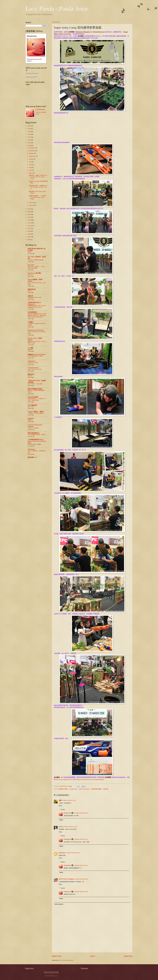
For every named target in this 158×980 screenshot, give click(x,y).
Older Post (128, 956)
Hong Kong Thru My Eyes (36, 330)
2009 (29, 231)
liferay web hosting (49, 976)
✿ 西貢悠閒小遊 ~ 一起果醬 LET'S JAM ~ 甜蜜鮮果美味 (37, 399)
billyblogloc (31, 449)
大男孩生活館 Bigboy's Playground (35, 303)
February (32, 203)
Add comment (59, 904)
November (32, 151)
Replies (63, 809)
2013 (29, 220)
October (32, 153)
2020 (29, 140)
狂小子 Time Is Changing (66, 879)
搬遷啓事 (30, 420)
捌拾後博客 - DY (32, 457)
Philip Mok (62, 853)
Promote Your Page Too (31, 77)
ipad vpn (56, 976)
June (31, 165)
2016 (29, 212)
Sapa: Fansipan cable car (35, 369)
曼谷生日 (30, 291)
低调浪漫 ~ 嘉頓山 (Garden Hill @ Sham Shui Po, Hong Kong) (38, 177)
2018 (29, 146)
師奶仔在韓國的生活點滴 (35, 389)
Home (93, 956)
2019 (29, 143)
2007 (29, 237)
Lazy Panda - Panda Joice (57, 9)
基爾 (60, 800)
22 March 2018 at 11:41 (69, 800)
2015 (29, 214)
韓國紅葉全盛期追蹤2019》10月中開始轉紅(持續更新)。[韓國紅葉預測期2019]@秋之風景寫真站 (37, 315)
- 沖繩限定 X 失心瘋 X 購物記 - (36, 413)
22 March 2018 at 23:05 (81, 813)
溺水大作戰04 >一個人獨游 (35, 384)
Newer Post (56, 956)
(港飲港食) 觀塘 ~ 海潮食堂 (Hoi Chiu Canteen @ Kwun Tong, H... (38, 187)
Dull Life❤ (31, 265)
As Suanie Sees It (33, 368)
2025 (29, 126)
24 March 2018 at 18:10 (81, 892)
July (30, 162)
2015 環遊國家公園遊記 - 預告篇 (36, 435)
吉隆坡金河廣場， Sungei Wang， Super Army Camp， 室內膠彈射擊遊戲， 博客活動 (83, 789)
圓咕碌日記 (31, 374)
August (31, 159)
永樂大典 (30, 296)
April (31, 170)
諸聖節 (30, 252)
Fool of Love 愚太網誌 (34, 273)
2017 (29, 209)
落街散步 (30, 376)
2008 (29, 234)
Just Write (30, 275)
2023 (29, 132)
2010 (29, 228)
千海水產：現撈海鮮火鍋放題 (36, 260)
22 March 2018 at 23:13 (81, 839)
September (32, 156)
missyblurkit (32, 361)
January (32, 205)
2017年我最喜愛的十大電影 (35, 356)
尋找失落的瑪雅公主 (34, 433)
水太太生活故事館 (33, 397)
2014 (29, 217)
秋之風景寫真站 (32, 312)
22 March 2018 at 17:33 (70, 827)
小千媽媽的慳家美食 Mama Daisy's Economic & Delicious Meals (37, 441)
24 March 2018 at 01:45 (81, 879)
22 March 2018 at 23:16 (81, 865)
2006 (29, 240)
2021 (29, 137)
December (32, 148)
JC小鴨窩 (30, 348)
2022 (29, 134)
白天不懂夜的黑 (32, 405)
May (31, 167)
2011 (29, 226)
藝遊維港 (30, 350)
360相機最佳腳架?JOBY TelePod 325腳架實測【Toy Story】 (37, 306)
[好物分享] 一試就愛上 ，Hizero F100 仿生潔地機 (36, 267)
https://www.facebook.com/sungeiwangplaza (91, 779)
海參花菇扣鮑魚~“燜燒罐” (35, 444)
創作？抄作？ (31, 407)
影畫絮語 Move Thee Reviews (37, 355)
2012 (29, 223)
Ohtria (61, 827)
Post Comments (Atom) (67, 960)
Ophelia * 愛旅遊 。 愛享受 (36, 412)
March (31, 173)
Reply (60, 806)
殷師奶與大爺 (32, 289)
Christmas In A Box (33, 363)
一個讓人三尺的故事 (33, 428)
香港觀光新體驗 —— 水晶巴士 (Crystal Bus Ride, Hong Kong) (38, 197)
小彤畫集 (30, 322)
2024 (29, 129)
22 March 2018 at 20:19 (73, 853)
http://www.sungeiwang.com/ (64, 779)
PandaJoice (67, 813)
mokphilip (31, 418)
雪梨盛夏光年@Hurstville (35, 297)
